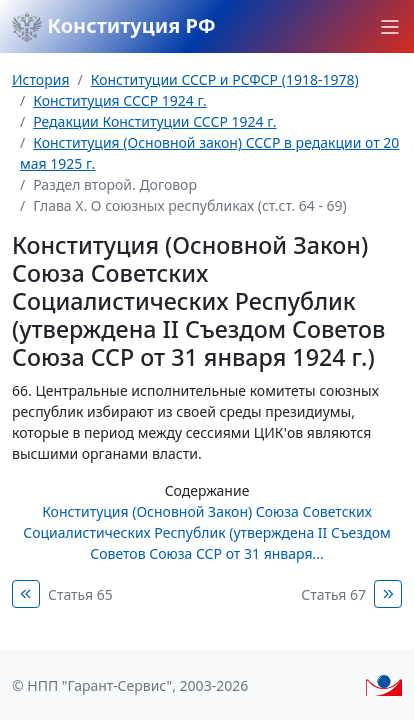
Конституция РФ (114, 27)
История (40, 79)
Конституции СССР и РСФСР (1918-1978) (225, 79)
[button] (390, 27)
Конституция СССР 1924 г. (120, 100)
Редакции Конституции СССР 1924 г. (154, 121)
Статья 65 (80, 594)
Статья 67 (333, 594)
